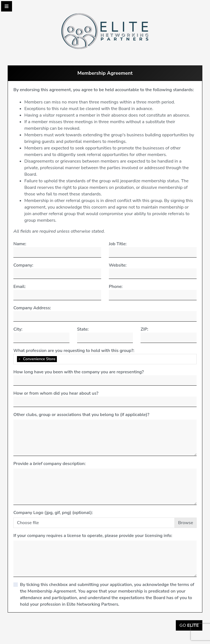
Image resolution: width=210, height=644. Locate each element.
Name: (20, 244)
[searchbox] (60, 359)
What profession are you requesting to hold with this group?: (74, 351)
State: (83, 329)
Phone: (116, 287)
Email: (19, 287)
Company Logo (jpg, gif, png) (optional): (53, 513)
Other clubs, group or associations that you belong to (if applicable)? (81, 415)
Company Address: (32, 308)
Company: (23, 265)
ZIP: (144, 329)
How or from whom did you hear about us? (56, 393)
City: (18, 329)
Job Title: (118, 244)
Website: (118, 265)
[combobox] (105, 359)
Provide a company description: (49, 464)
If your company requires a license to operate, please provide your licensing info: (93, 536)
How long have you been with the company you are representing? (79, 372)
